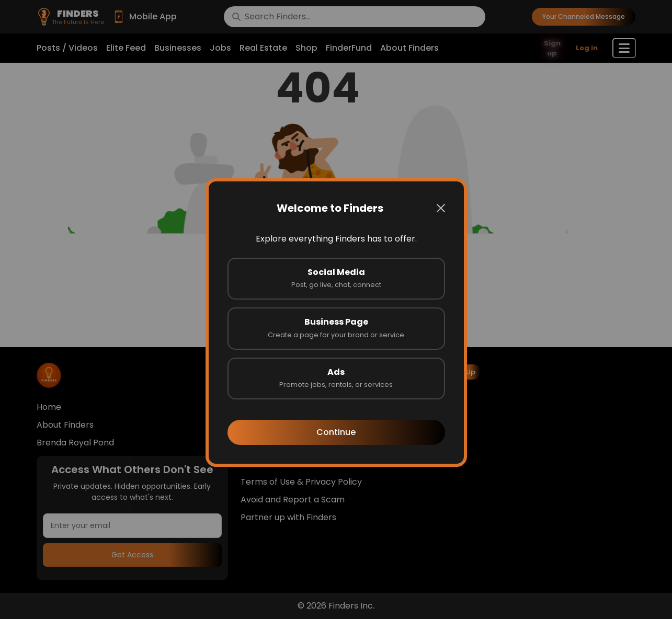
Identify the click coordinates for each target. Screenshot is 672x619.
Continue (336, 432)
